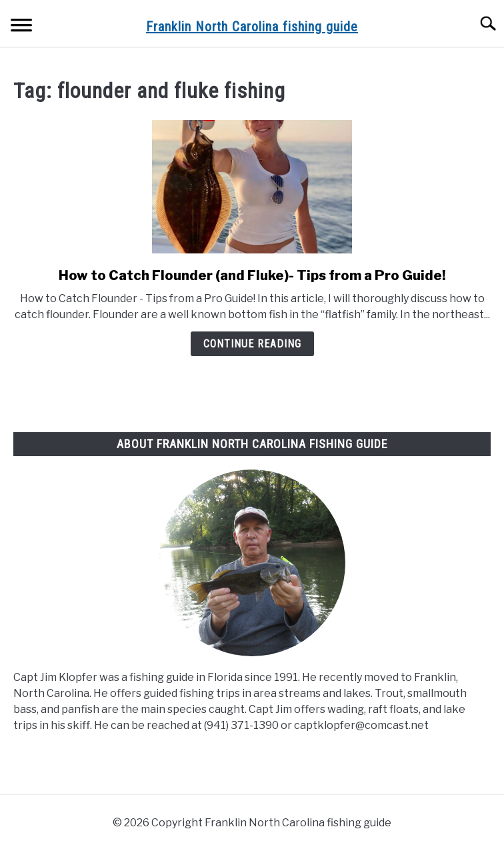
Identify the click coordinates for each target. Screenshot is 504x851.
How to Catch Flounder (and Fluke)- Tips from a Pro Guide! (252, 275)
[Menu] (21, 27)
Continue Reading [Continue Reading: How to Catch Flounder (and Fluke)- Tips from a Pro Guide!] (252, 344)
